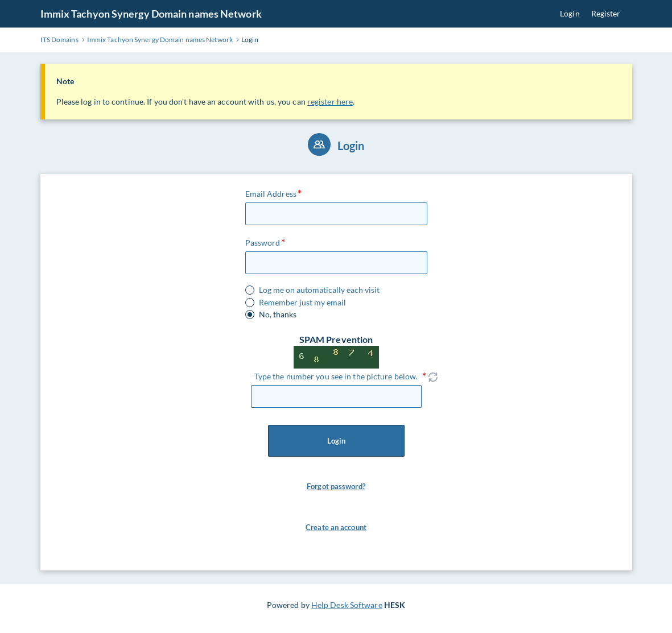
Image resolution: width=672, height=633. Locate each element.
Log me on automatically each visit (319, 290)
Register (606, 13)
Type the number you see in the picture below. (336, 376)
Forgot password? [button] (336, 486)
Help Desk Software (347, 605)
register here (330, 102)
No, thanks (278, 315)
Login (570, 13)
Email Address (271, 194)
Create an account (336, 527)
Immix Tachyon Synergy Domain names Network (151, 14)
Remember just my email (302, 303)
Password (263, 243)
